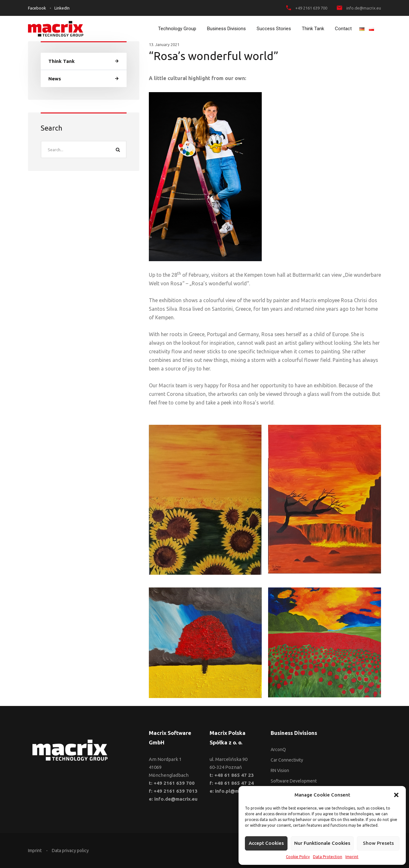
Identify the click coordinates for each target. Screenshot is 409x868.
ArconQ (278, 749)
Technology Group (177, 29)
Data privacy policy (70, 851)
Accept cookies (266, 843)
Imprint (352, 857)
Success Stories (274, 29)
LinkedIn (62, 8)
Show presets (378, 843)
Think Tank (313, 29)
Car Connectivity (287, 760)
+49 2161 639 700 (311, 8)
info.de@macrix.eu (364, 8)
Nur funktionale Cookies (322, 843)
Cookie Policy (298, 857)
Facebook (37, 8)
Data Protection (328, 857)
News (55, 79)
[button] (396, 795)
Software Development (294, 781)
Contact (343, 29)
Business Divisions (226, 29)
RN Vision (280, 770)
